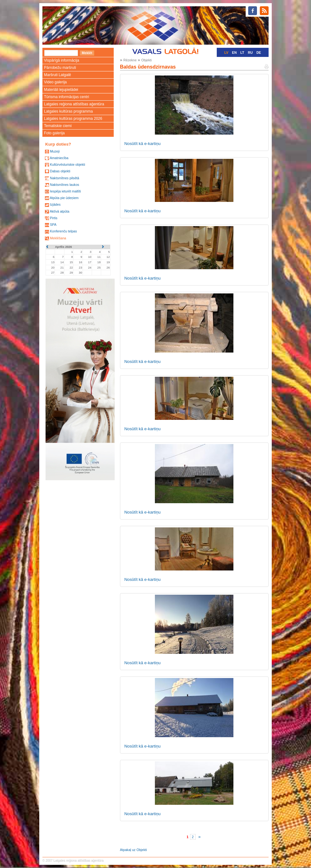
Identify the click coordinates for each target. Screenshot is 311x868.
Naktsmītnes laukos (65, 185)
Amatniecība (59, 158)
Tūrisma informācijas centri (66, 97)
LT (242, 53)
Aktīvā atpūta (59, 211)
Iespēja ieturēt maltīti (65, 191)
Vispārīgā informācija (62, 60)
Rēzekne (130, 60)
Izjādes (55, 204)
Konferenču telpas (63, 231)
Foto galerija (54, 133)
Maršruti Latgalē (57, 75)
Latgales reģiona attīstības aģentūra (74, 104)
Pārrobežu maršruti (60, 68)
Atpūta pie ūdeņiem (64, 198)
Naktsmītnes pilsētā (65, 178)
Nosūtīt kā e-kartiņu (143, 144)
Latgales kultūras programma (68, 111)
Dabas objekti (60, 171)
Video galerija (55, 82)
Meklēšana (58, 238)
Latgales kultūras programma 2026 (73, 119)
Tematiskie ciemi (58, 126)
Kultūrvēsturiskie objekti (68, 164)
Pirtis (54, 218)
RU (250, 53)
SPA (53, 225)
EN (235, 53)
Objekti (147, 60)
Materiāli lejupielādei (61, 90)
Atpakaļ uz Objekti (134, 850)
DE (259, 53)
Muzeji (55, 151)
